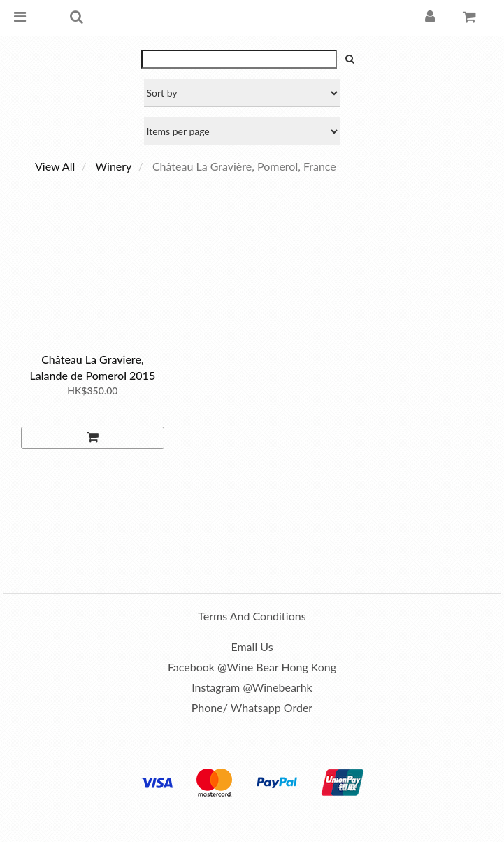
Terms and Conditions (252, 616)
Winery (114, 166)
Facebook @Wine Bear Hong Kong (252, 667)
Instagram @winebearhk (252, 687)
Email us (252, 647)
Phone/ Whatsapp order (252, 707)
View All (55, 166)
